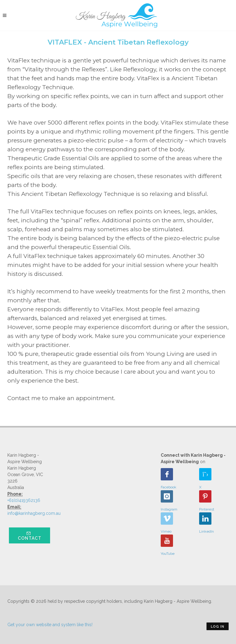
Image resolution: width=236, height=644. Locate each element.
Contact (30, 536)
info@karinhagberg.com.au (34, 513)
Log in (218, 627)
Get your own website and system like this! (50, 625)
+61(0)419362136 (24, 500)
